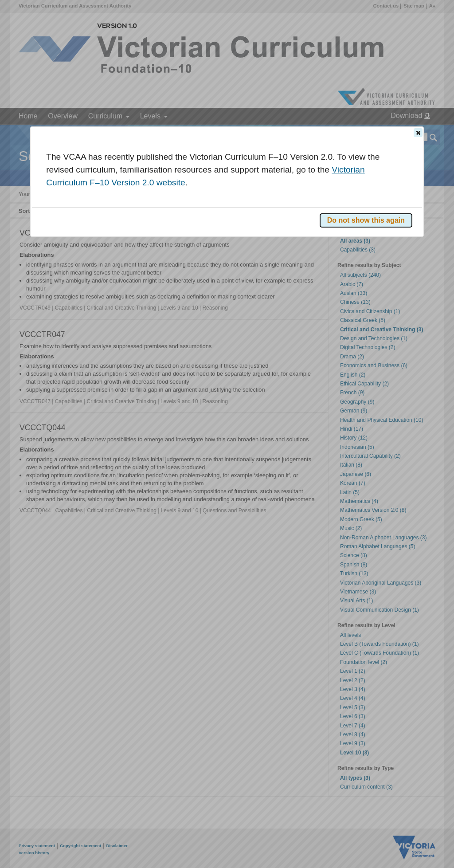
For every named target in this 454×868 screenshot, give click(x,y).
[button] (418, 133)
